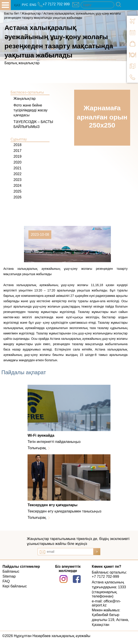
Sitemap (9, 576)
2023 (17, 180)
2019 (17, 156)
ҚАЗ (17, 5)
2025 (17, 191)
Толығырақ (37, 448)
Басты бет (11, 13)
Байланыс (11, 571)
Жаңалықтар (32, 13)
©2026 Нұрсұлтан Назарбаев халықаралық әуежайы (46, 636)
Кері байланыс (15, 586)
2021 (17, 168)
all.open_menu (5, 5)
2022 (17, 174)
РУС (25, 5)
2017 (17, 151)
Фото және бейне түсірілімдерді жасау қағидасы (30, 110)
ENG (33, 5)
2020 (17, 162)
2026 (17, 197)
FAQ (6, 581)
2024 (17, 186)
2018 (17, 145)
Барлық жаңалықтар (22, 63)
